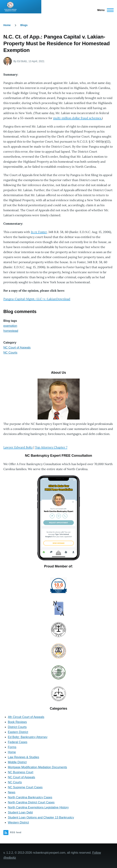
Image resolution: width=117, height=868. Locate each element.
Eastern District (18, 732)
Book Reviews (17, 722)
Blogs (24, 25)
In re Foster (39, 232)
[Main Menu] (104, 10)
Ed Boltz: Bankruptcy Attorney (28, 737)
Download (63, 299)
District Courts (17, 727)
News (12, 792)
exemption (10, 326)
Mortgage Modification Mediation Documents (37, 767)
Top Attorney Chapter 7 (51, 447)
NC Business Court (21, 772)
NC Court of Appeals (17, 348)
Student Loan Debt (20, 812)
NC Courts (10, 353)
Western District (18, 822)
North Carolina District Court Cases (31, 802)
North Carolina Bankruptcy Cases (30, 797)
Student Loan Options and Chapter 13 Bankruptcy (41, 817)
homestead (11, 331)
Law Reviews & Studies (23, 757)
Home (7, 25)
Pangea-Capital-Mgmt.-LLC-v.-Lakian (30, 299)
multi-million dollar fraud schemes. (77, 118)
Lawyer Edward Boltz (18, 447)
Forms (12, 747)
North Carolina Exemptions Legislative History (38, 807)
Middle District (17, 762)
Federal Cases (18, 742)
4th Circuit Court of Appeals (26, 717)
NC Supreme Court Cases (25, 787)
